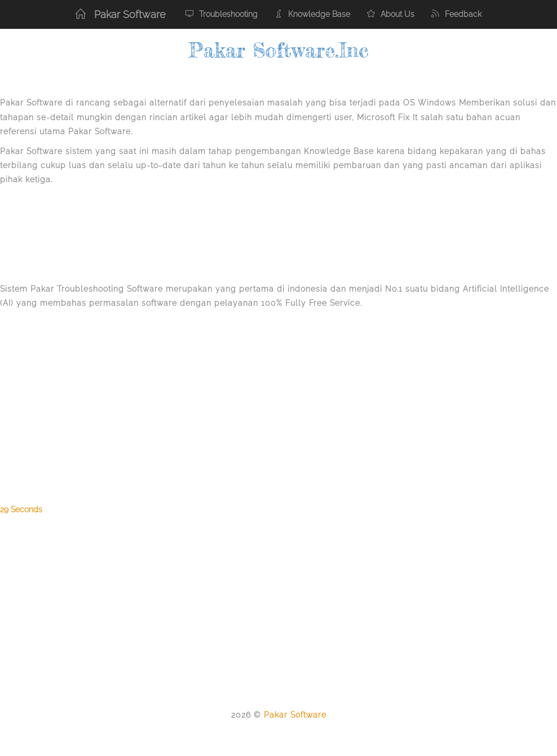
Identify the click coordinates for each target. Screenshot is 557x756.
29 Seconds (21, 509)
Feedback (456, 14)
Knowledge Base (312, 14)
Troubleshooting (222, 14)
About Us (391, 14)
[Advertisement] (90, 235)
